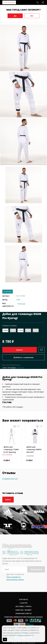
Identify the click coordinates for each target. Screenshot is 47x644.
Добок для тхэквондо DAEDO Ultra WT (34, 450)
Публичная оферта (23, 614)
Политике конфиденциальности (21, 635)
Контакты (24, 599)
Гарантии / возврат (23, 610)
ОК (5, 639)
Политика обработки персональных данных (23, 617)
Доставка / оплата (23, 606)
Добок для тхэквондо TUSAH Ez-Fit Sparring (11, 450)
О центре (24, 603)
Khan (18, 300)
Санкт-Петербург (9, 2)
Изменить (20, 368)
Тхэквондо (21, 304)
